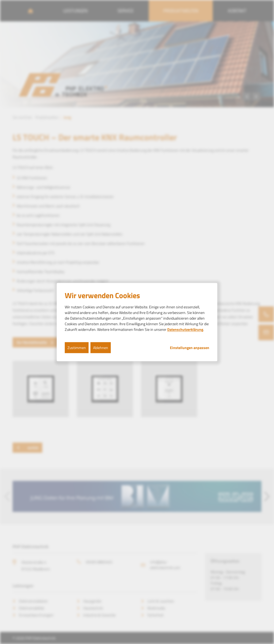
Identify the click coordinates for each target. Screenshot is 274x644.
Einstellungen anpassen (190, 348)
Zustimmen (77, 348)
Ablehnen (101, 348)
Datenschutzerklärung (185, 329)
